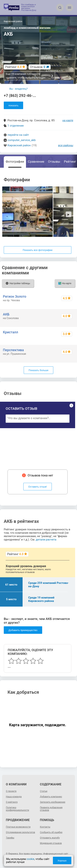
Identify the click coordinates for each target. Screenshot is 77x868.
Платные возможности (18, 827)
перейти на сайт (18, 135)
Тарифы (10, 838)
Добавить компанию (51, 797)
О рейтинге (12, 802)
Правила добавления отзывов (51, 809)
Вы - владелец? (19, 89)
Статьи (44, 791)
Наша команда (14, 797)
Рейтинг (70, 162)
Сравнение (36, 162)
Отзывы (54, 162)
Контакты (45, 827)
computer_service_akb (22, 140)
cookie (30, 859)
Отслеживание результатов (20, 832)
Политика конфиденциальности (17, 809)
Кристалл (11, 332)
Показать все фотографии (37, 250)
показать (13, 105)
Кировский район (19, 145)
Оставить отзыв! (38, 487)
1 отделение (16, 126)
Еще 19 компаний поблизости (30, 76)
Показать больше (38, 370)
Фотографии (15, 162)
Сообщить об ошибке (51, 832)
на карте (68, 120)
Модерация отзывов (51, 843)
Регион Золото (15, 296)
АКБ (6, 314)
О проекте (11, 791)
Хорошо (62, 861)
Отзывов (38, 67)
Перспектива (13, 350)
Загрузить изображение (53, 802)
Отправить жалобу (50, 838)
